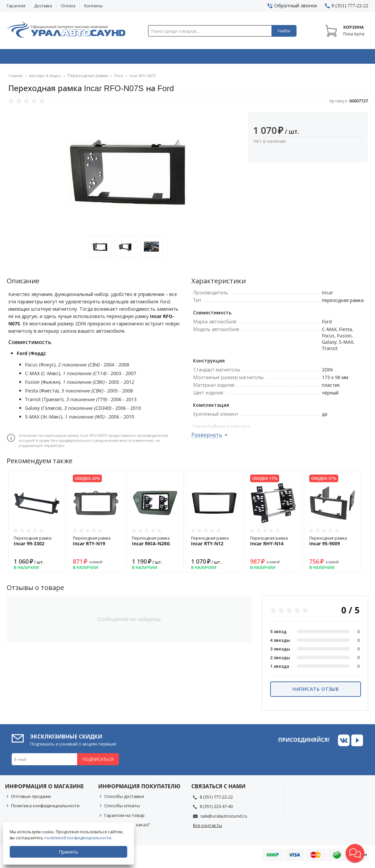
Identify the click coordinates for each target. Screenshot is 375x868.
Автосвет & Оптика (262, 58)
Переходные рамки (85, 78)
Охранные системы (116, 58)
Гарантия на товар (124, 818)
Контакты (93, 6)
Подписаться (98, 762)
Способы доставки (124, 799)
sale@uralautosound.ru (224, 818)
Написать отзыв (316, 691)
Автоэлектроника (189, 58)
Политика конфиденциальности (45, 808)
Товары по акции (334, 58)
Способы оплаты (122, 808)
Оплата (68, 6)
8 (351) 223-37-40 (216, 809)
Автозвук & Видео (42, 58)
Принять (69, 852)
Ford (114, 78)
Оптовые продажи (31, 799)
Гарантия (16, 6)
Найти (284, 31)
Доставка (43, 6)
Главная (16, 78)
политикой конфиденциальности (78, 838)
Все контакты (208, 828)
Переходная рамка (37, 543)
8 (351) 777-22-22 (216, 799)
